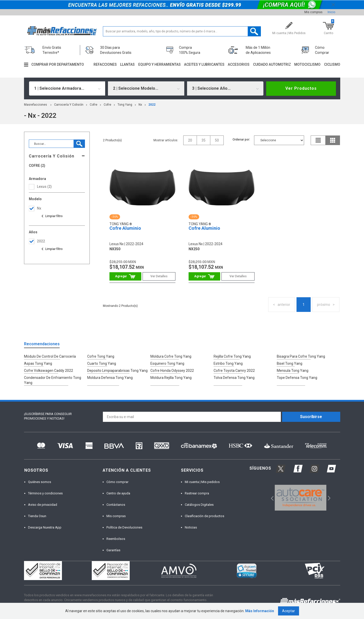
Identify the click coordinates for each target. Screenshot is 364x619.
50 (217, 140)
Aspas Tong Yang (38, 363)
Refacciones (105, 64)
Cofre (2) (37, 166)
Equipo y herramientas (160, 64)
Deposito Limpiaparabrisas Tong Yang (117, 371)
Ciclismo (332, 64)
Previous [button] (271, 498)
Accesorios (239, 64)
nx (140, 105)
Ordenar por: (241, 140)
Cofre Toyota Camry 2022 (234, 371)
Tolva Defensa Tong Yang (234, 378)
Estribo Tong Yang (228, 363)
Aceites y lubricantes (204, 64)
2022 (152, 105)
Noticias (191, 527)
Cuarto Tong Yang (102, 363)
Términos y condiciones (45, 493)
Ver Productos (301, 88)
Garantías (113, 550)
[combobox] (67, 88)
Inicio (331, 12)
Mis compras (313, 12)
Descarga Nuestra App (45, 527)
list (318, 140)
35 (203, 140)
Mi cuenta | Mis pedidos (202, 482)
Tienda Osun (37, 516)
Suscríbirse (311, 417)
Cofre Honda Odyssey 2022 (172, 371)
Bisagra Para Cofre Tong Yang (301, 356)
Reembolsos (116, 539)
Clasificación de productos (204, 516)
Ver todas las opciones (52, 216)
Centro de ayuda (118, 493)
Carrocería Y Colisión (69, 105)
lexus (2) (44, 187)
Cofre (94, 105)
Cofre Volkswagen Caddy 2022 (49, 371)
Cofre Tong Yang (101, 356)
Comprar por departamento (58, 64)
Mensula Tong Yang (293, 371)
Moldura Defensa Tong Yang (110, 378)
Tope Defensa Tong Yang (297, 378)
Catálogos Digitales (199, 505)
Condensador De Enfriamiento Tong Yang (53, 380)
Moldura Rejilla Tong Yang (171, 378)
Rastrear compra (197, 493)
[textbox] (182, 31)
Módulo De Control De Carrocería (50, 356)
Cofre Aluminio (125, 228)
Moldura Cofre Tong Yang (171, 356)
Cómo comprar (117, 482)
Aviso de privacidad (43, 505)
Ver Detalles (159, 276)
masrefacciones (36, 105)
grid (333, 140)
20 (190, 140)
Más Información (260, 611)
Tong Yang (125, 105)
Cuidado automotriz (272, 64)
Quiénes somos (40, 482)
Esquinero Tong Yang (167, 363)
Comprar (125, 276)
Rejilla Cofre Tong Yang (232, 356)
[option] (301, 498)
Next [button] (328, 498)
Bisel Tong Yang (290, 363)
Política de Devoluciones (124, 527)
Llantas (127, 64)
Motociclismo (307, 64)
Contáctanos (116, 505)
